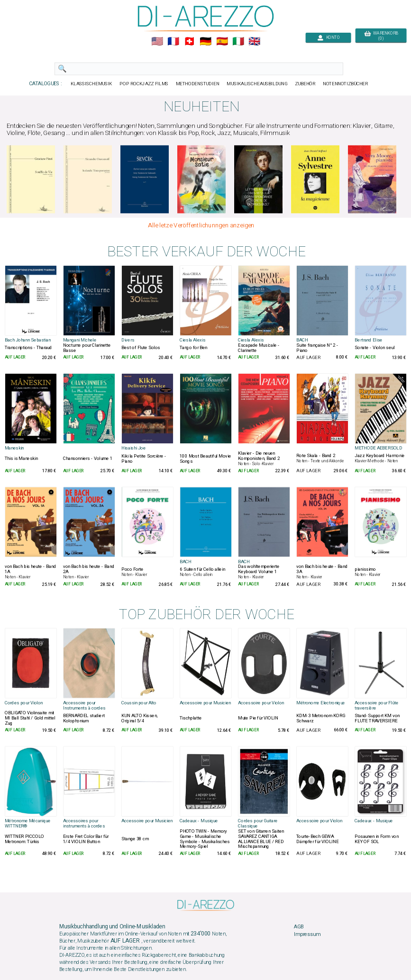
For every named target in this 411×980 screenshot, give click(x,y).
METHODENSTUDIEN (197, 84)
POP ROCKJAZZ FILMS (144, 84)
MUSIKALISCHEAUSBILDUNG (257, 84)
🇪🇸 (222, 42)
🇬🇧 (254, 42)
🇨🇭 (189, 42)
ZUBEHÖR (305, 84)
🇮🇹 (238, 42)
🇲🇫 (173, 42)
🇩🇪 (205, 42)
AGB (299, 927)
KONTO (328, 38)
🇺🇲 (157, 42)
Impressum (307, 934)
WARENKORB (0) (380, 36)
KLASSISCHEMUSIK (91, 84)
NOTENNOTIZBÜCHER (345, 84)
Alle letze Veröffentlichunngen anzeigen (201, 225)
